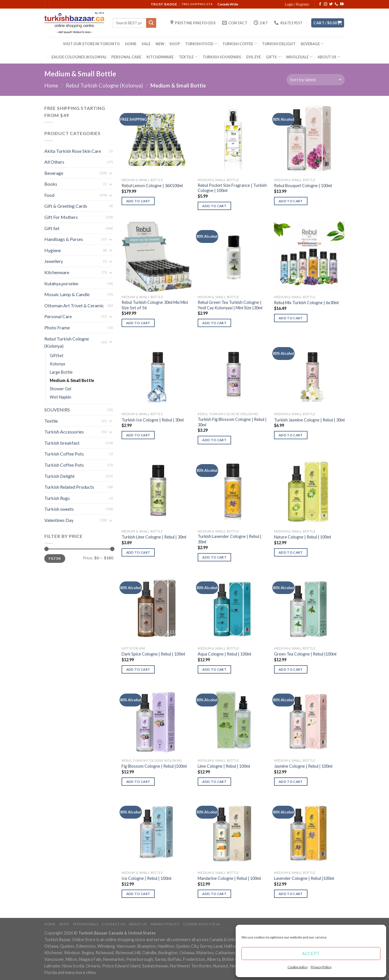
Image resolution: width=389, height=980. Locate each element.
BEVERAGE (312, 44)
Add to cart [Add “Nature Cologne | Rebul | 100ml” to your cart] (291, 552)
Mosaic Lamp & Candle (67, 294)
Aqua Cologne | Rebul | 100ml (224, 654)
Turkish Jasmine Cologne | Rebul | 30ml (309, 420)
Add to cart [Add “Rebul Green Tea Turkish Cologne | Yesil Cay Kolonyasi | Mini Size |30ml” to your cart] (214, 323)
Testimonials (86, 924)
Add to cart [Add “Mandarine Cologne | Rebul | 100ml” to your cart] (214, 894)
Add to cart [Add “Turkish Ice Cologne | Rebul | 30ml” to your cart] (138, 435)
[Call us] (336, 4)
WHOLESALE (299, 57)
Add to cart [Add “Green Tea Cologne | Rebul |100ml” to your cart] (291, 669)
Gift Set (52, 228)
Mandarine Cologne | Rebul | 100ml (229, 878)
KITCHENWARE (160, 57)
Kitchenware (57, 272)
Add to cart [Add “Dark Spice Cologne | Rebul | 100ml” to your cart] (138, 669)
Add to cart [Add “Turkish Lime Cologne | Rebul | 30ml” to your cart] (138, 552)
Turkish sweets (59, 509)
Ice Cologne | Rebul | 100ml (146, 878)
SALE (146, 44)
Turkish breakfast (62, 443)
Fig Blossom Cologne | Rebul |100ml (154, 766)
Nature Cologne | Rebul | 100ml (302, 537)
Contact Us (113, 924)
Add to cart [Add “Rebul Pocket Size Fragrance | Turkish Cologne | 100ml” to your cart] (214, 206)
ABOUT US (329, 57)
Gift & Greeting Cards (66, 206)
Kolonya (57, 364)
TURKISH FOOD (201, 44)
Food (49, 195)
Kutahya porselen (61, 283)
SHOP (175, 44)
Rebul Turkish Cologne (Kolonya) (104, 86)
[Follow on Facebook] (320, 4)
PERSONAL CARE (126, 57)
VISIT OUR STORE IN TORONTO (91, 44)
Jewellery (54, 261)
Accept (311, 953)
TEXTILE (188, 57)
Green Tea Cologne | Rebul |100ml (305, 654)
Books (51, 184)
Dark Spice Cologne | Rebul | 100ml (153, 654)
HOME (131, 44)
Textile (51, 421)
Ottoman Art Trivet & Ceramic (74, 305)
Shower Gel (60, 389)
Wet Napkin (60, 397)
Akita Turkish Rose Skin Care (73, 151)
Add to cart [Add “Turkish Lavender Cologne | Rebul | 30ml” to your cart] (214, 557)
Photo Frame (57, 327)
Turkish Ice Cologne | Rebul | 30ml (153, 420)
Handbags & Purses (64, 239)
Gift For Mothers (61, 217)
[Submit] (151, 23)
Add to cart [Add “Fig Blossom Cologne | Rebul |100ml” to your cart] (138, 782)
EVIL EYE (254, 57)
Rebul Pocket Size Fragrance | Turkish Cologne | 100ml (232, 188)
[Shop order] (316, 80)
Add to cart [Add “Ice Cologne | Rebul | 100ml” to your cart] (138, 894)
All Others (54, 162)
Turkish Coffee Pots (64, 454)
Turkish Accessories (64, 432)
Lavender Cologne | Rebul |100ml (304, 878)
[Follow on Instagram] (326, 4)
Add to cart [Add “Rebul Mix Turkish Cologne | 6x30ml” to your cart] (291, 318)
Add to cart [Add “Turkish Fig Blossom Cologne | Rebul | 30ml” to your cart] (214, 440)
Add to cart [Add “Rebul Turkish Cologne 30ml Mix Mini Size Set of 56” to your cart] (138, 323)
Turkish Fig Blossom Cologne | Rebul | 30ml (232, 422)
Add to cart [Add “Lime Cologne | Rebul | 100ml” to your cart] (214, 782)
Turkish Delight (59, 476)
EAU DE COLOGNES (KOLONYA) (79, 57)
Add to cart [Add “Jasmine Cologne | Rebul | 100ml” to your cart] (291, 782)
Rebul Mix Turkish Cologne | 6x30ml (306, 303)
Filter (55, 558)
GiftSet (57, 356)
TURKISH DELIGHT (279, 44)
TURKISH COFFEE (240, 44)
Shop (64, 924)
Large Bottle (61, 372)
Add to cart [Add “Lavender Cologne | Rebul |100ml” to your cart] (291, 894)
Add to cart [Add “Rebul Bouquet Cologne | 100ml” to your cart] (291, 201)
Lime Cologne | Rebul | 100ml (224, 766)
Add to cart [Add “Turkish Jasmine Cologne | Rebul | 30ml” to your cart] (291, 435)
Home (51, 86)
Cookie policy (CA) (202, 924)
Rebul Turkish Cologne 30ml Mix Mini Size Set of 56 (155, 305)
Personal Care (58, 316)
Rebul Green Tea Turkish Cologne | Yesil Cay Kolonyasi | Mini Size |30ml (230, 305)
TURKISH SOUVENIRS (222, 57)
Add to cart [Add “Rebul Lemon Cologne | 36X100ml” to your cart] (138, 201)
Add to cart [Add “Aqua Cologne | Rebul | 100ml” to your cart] (214, 669)
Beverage (54, 173)
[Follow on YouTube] (342, 4)
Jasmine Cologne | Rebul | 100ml (303, 766)
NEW (160, 44)
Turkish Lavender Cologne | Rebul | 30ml (230, 539)
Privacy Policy (321, 967)
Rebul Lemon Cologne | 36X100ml (152, 186)
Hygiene (53, 250)
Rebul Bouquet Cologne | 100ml (303, 186)
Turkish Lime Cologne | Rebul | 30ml (154, 537)
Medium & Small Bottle (72, 380)
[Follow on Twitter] (331, 4)
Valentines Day (59, 520)
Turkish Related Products (69, 487)
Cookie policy (298, 967)
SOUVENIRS (57, 410)
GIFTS (273, 57)
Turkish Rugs (57, 498)
